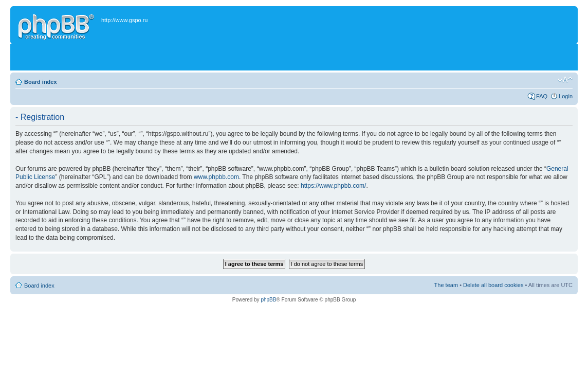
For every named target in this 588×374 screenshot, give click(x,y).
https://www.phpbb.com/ (333, 186)
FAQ (542, 96)
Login (566, 96)
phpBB (268, 300)
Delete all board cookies (493, 285)
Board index (41, 82)
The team (446, 285)
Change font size (565, 80)
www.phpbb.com (216, 177)
